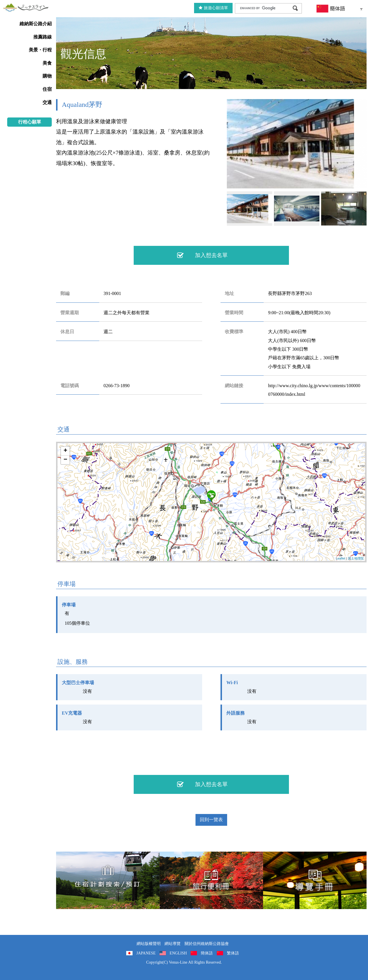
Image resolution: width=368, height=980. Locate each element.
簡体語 (207, 953)
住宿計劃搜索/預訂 (108, 880)
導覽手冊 (315, 880)
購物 (47, 76)
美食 (47, 63)
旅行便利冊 (211, 880)
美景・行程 (40, 50)
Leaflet (341, 558)
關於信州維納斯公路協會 (207, 944)
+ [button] (65, 451)
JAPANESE (146, 953)
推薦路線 (43, 37)
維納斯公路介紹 (36, 24)
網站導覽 (172, 944)
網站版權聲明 (149, 944)
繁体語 (233, 953)
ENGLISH (178, 953)
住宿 (47, 89)
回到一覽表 (211, 820)
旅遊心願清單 (213, 8)
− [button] (65, 460)
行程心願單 (30, 122)
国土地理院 (356, 558)
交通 (47, 102)
